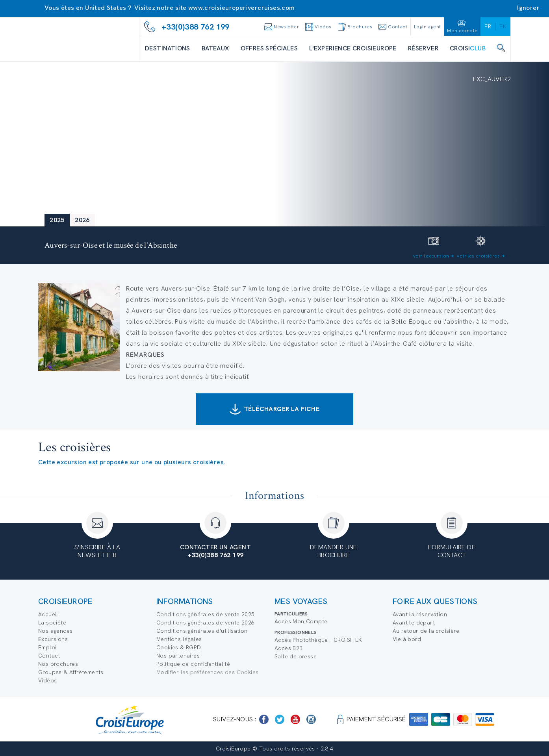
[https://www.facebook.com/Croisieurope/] (264, 719)
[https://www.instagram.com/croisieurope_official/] (311, 719)
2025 (57, 220)
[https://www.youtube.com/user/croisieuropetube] (295, 719)
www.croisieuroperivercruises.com (242, 8)
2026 (82, 220)
